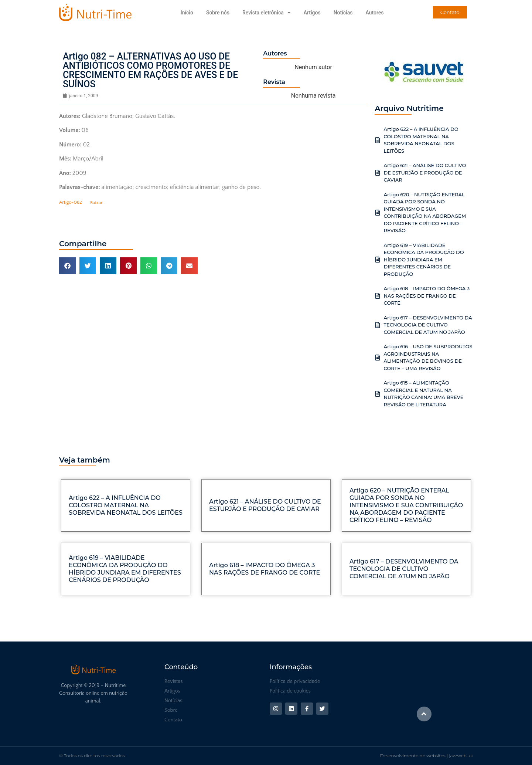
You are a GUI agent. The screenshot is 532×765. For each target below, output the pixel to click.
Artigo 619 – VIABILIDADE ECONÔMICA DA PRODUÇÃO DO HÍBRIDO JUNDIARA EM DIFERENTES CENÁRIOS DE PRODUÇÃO (424, 260)
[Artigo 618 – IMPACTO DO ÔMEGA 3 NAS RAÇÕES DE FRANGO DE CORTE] (378, 296)
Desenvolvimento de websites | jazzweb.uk (427, 756)
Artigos (312, 13)
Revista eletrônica (267, 13)
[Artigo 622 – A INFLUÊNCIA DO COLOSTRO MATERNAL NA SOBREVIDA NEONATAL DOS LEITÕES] (378, 140)
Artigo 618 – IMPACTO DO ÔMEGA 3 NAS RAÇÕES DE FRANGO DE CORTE (427, 296)
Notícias (343, 13)
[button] (67, 266)
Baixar (96, 203)
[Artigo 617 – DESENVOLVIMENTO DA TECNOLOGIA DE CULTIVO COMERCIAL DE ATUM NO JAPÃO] (378, 325)
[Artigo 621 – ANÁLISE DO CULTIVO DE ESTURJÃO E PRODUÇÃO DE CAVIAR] (378, 173)
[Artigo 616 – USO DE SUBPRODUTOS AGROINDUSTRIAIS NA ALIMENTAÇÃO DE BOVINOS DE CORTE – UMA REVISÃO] (378, 358)
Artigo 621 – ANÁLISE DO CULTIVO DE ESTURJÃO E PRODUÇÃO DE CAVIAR (425, 172)
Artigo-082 (71, 203)
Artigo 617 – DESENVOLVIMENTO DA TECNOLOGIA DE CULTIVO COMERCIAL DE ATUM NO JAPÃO (428, 325)
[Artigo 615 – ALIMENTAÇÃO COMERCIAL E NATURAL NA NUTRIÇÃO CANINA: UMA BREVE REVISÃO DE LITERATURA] (378, 394)
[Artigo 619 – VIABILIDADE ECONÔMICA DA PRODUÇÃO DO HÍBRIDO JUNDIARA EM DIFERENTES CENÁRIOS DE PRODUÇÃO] (378, 260)
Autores (374, 13)
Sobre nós (218, 13)
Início (187, 13)
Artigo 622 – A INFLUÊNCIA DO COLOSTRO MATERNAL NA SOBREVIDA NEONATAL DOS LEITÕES (126, 505)
